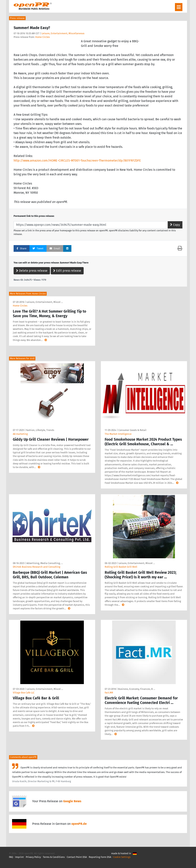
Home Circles (42, 37)
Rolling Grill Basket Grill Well (121, 567)
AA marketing (20, 434)
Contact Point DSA (77, 857)
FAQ (11, 857)
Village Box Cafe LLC (24, 693)
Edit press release (67, 271)
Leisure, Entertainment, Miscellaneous (63, 33)
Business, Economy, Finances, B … (137, 689)
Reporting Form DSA (100, 857)
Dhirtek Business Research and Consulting (37, 567)
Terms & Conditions (54, 857)
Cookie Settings (122, 857)
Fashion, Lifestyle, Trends (40, 430)
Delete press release (32, 271)
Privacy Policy (33, 857)
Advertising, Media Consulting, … (45, 563)
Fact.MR (109, 693)
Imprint (19, 857)
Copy (175, 225)
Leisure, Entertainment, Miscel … (45, 302)
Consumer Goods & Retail (132, 430)
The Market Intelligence (118, 434)
